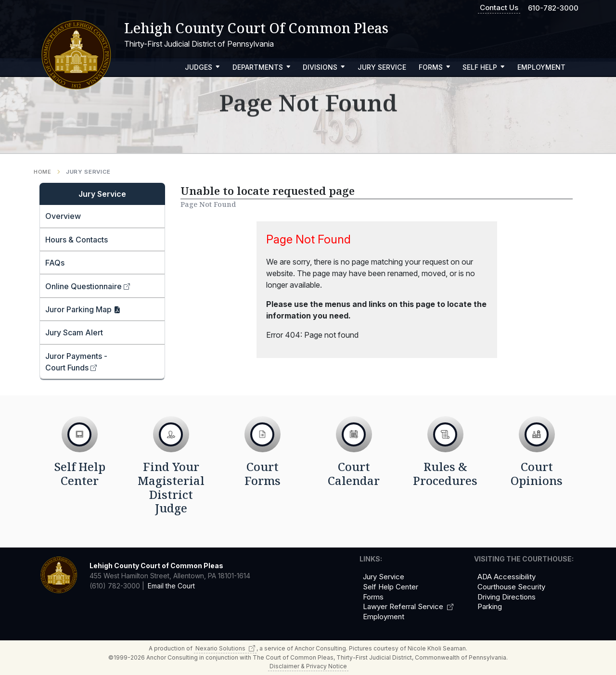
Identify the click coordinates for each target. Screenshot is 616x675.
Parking (490, 607)
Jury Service (382, 67)
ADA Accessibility (507, 577)
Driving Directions (507, 597)
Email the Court (171, 586)
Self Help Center (391, 587)
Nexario (225, 648)
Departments (262, 67)
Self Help (484, 67)
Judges (202, 67)
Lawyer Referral (408, 607)
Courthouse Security (511, 587)
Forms (435, 67)
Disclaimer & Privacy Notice (308, 666)
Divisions (324, 67)
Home (43, 172)
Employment (541, 67)
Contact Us (499, 7)
